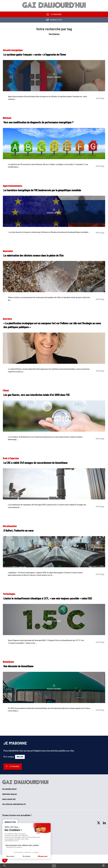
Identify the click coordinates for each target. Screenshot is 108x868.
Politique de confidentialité (14, 804)
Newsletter (54, 20)
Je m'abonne (54, 15)
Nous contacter (9, 799)
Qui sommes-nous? (9, 789)
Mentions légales (10, 794)
